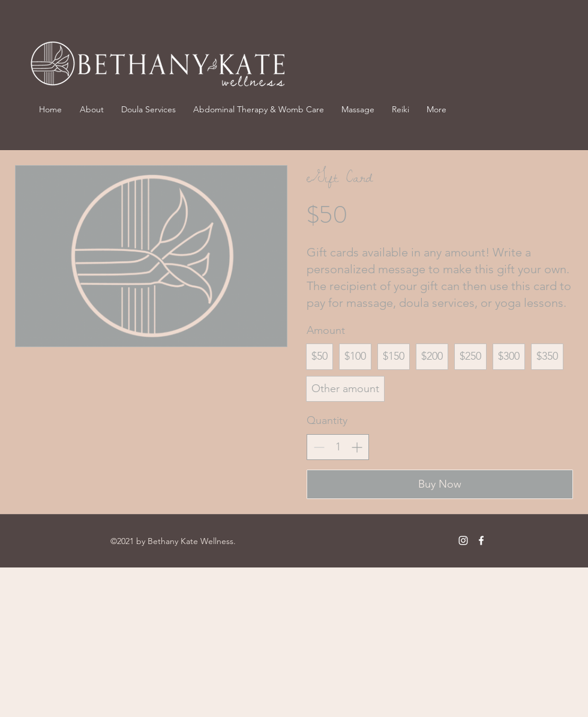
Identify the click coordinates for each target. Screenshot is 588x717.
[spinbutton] (338, 447)
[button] (358, 109)
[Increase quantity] (357, 447)
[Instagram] (463, 540)
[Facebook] (481, 540)
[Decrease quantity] (319, 447)
